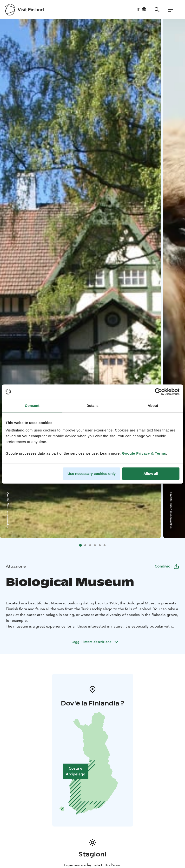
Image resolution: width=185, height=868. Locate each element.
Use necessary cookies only (92, 474)
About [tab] (153, 406)
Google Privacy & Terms (144, 453)
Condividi (167, 566)
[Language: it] (142, 9)
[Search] (157, 10)
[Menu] (171, 10)
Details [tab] (92, 406)
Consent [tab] (32, 406)
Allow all (151, 474)
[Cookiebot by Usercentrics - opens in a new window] (158, 392)
